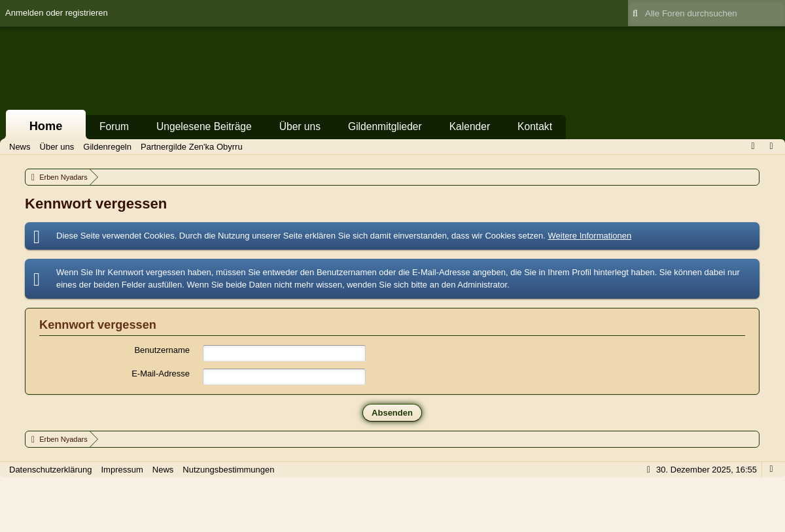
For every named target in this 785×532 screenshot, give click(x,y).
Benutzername (162, 350)
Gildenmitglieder (385, 126)
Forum (114, 126)
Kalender (470, 126)
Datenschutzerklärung (50, 470)
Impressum (122, 470)
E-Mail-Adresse (161, 374)
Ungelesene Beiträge (204, 126)
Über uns (300, 126)
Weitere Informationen (589, 236)
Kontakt (535, 126)
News (163, 470)
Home (46, 126)
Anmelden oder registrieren (57, 13)
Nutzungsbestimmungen (228, 470)
